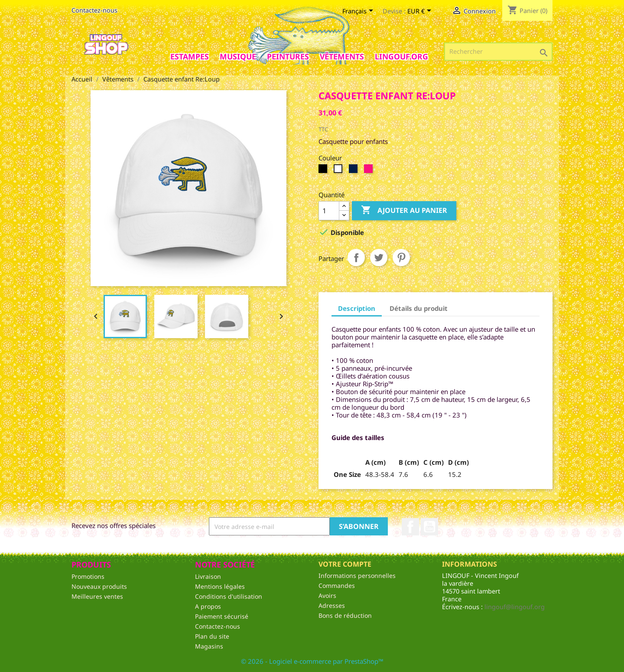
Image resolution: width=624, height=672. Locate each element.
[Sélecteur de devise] (421, 12)
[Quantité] (329, 211)
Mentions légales (220, 586)
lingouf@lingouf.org (515, 607)
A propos (208, 606)
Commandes (337, 586)
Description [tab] (357, 308)
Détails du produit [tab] (419, 308)
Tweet (379, 258)
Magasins (209, 646)
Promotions (88, 576)
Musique (238, 56)
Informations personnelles (357, 576)
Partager (356, 258)
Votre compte (345, 564)
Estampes (190, 56)
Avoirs (327, 595)
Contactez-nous (94, 10)
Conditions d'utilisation (229, 596)
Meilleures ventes (97, 596)
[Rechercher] (498, 52)
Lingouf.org (401, 56)
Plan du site (212, 636)
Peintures (288, 56)
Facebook (410, 527)
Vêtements (342, 56)
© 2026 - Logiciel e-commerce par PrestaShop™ (312, 661)
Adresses (332, 605)
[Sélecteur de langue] (359, 12)
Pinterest (401, 258)
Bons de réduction (345, 615)
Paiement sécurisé (222, 616)
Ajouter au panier (404, 210)
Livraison (208, 576)
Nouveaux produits (99, 586)
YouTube (429, 527)
